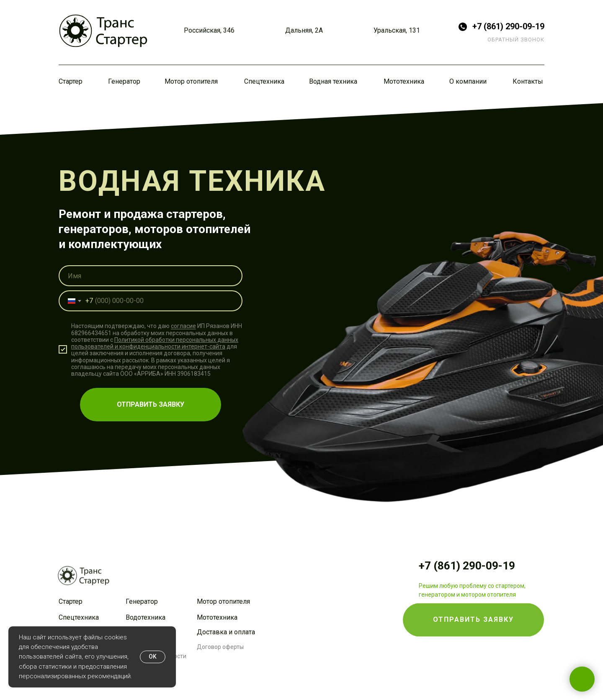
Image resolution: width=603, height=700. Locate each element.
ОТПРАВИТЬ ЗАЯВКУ (151, 404)
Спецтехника (264, 81)
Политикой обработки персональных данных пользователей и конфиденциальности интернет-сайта (155, 343)
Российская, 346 (209, 30)
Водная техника (333, 81)
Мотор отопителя (191, 81)
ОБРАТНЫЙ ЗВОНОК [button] (516, 40)
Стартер (71, 81)
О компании (468, 81)
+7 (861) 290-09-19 (508, 26)
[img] (103, 31)
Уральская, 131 (397, 30)
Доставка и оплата (226, 632)
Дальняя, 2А (304, 30)
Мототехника (404, 81)
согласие (183, 326)
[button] (473, 605)
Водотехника (146, 617)
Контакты (528, 81)
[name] (151, 276)
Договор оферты (220, 647)
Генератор (124, 81)
